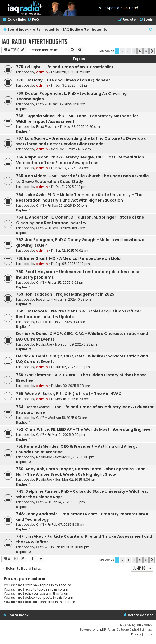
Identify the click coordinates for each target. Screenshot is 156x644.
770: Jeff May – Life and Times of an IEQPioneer (63, 80)
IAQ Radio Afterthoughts (34, 42)
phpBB (101, 630)
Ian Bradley (144, 625)
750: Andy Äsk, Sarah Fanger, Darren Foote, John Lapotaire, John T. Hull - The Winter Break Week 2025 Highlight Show (83, 472)
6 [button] (146, 51)
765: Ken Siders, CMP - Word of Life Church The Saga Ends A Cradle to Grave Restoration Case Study (82, 179)
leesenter (43, 299)
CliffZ (40, 104)
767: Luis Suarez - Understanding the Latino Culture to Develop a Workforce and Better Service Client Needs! (81, 141)
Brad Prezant (47, 127)
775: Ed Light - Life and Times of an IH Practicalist (65, 67)
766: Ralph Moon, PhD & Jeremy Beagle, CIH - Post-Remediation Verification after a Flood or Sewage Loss (80, 160)
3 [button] (128, 51)
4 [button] (134, 51)
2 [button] (123, 51)
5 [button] (140, 51)
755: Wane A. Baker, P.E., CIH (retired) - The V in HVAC (69, 394)
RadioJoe (44, 344)
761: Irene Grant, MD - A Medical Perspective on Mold (68, 258)
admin (42, 72)
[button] (152, 51)
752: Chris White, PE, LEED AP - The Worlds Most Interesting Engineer (84, 429)
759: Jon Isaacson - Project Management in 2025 (65, 294)
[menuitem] (33, 20)
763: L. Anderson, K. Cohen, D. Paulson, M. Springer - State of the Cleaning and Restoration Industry (80, 220)
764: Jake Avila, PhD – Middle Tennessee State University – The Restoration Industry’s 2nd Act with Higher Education (79, 198)
